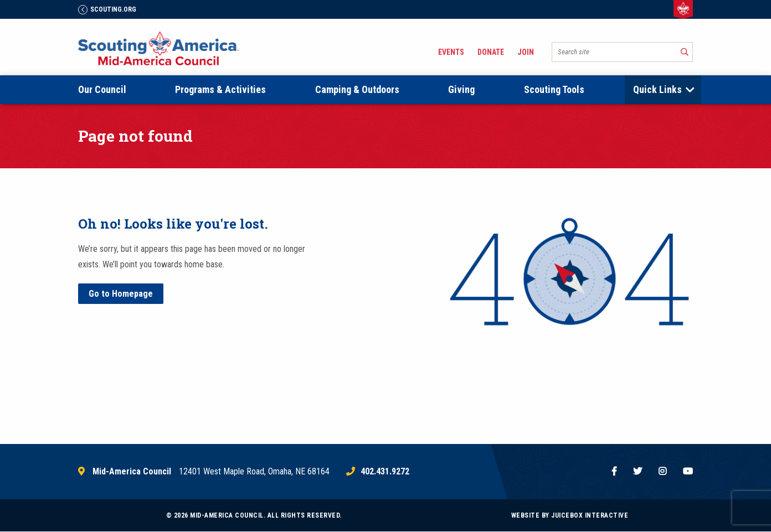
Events (451, 52)
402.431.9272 (385, 472)
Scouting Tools (554, 89)
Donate (491, 52)
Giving (461, 89)
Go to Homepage (121, 294)
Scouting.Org (107, 9)
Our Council (102, 89)
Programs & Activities (220, 89)
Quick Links (657, 89)
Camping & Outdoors (357, 89)
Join (526, 52)
